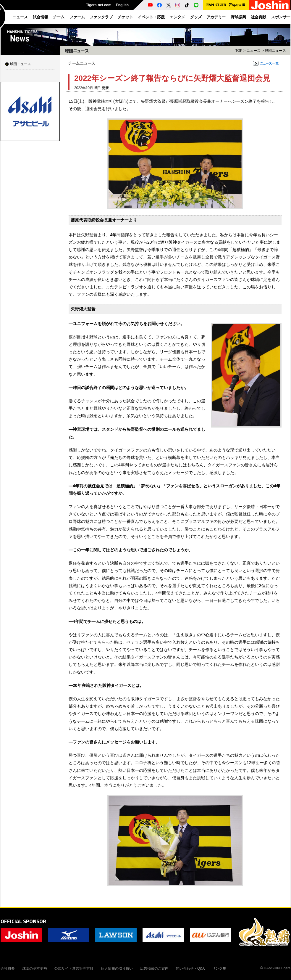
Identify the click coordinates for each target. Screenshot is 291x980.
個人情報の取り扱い (117, 968)
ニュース (253, 51)
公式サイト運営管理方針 (74, 968)
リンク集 (219, 968)
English (122, 5)
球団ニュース (20, 64)
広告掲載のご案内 (154, 968)
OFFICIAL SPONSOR (23, 921)
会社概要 (8, 968)
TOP (239, 51)
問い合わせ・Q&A (190, 968)
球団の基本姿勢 (35, 968)
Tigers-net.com (99, 5)
